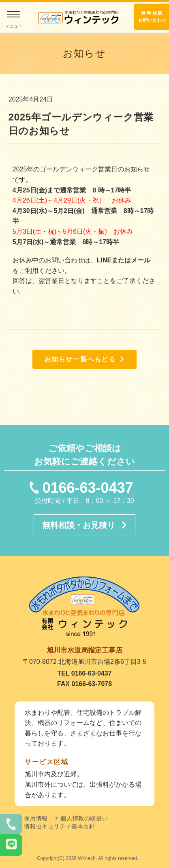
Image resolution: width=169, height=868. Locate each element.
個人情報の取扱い (84, 818)
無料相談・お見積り (84, 525)
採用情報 (36, 818)
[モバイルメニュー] (13, 20)
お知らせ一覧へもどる (85, 359)
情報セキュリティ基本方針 (59, 826)
